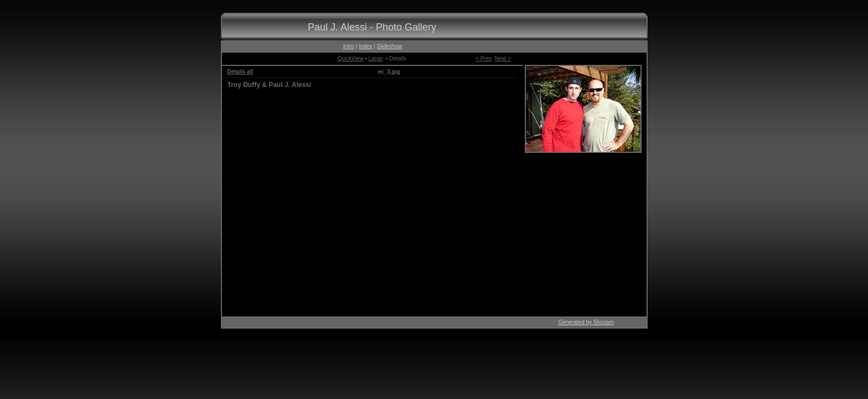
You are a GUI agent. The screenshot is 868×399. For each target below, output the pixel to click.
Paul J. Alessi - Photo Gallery (372, 27)
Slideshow (390, 46)
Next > (503, 58)
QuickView (351, 58)
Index (365, 46)
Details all (241, 72)
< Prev (484, 58)
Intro (349, 46)
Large (376, 58)
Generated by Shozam (586, 322)
